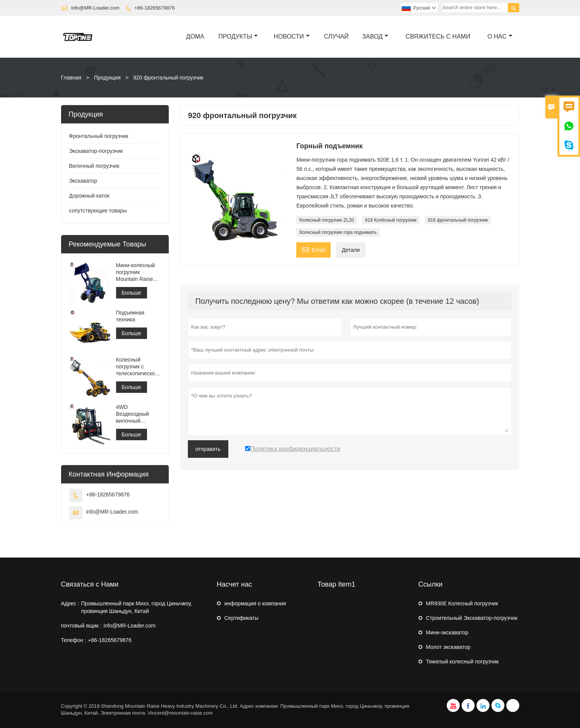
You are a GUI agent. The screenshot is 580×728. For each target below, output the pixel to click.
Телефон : (74, 640)
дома (195, 36)
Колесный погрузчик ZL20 (326, 220)
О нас (500, 36)
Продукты (238, 36)
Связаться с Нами (90, 584)
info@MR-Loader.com (95, 8)
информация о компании (255, 603)
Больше (132, 293)
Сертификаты (242, 618)
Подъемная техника (130, 316)
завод (375, 36)
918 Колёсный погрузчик (391, 220)
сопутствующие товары (98, 211)
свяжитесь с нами (438, 36)
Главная (71, 78)
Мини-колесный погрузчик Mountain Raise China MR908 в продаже (136, 272)
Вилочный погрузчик (94, 166)
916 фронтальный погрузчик (458, 220)
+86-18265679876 (155, 8)
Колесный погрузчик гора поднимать (338, 232)
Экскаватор (83, 181)
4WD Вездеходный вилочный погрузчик (133, 414)
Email (313, 249)
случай (337, 36)
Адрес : (70, 603)
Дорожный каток (89, 196)
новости (292, 36)
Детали (351, 250)
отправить (208, 449)
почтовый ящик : (81, 626)
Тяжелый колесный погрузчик (463, 662)
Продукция (107, 78)
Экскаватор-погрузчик (96, 151)
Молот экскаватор (448, 647)
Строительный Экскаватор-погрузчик (472, 618)
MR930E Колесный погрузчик (462, 603)
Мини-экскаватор (447, 632)
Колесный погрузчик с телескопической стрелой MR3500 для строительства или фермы (137, 367)
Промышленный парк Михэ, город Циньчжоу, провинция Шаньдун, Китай (136, 607)
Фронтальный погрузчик (99, 136)
